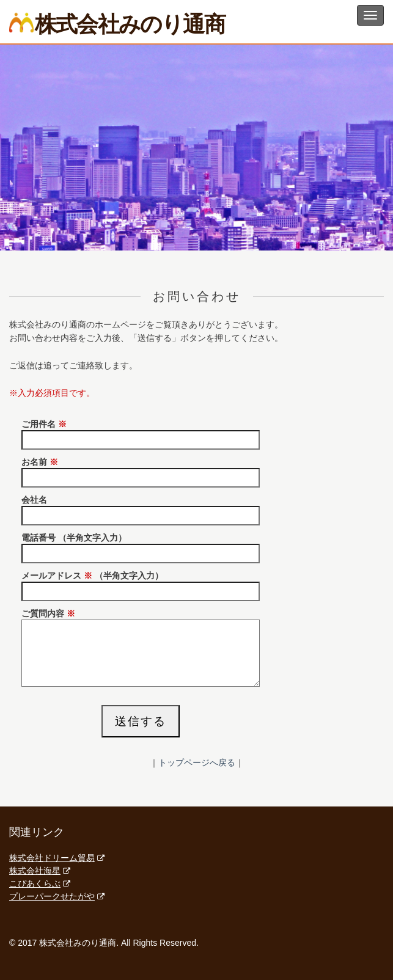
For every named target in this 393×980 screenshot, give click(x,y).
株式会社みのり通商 (117, 24)
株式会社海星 (40, 871)
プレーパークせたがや (57, 896)
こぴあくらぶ (40, 883)
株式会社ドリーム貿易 (57, 858)
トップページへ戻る (197, 762)
